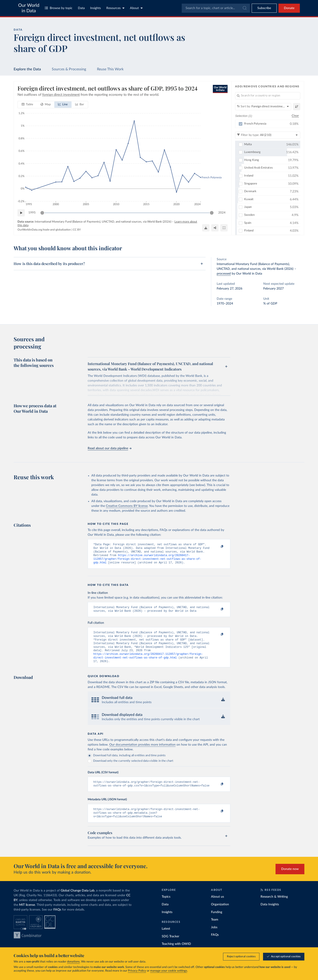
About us (217, 907)
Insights (96, 8)
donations (73, 962)
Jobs (214, 937)
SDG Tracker (170, 946)
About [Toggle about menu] (136, 8)
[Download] (206, 228)
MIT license (27, 915)
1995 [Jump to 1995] (32, 213)
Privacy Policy (137, 971)
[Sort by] (263, 107)
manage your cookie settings (169, 971)
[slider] (42, 213)
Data (81, 8)
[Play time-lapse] (21, 213)
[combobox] (216, 8)
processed (224, 274)
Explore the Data (27, 69)
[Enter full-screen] (224, 228)
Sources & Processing (69, 69)
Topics (166, 907)
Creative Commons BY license (127, 506)
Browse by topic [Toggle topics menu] (59, 8)
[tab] (27, 105)
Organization (220, 914)
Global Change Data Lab (78, 901)
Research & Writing (274, 907)
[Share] (215, 228)
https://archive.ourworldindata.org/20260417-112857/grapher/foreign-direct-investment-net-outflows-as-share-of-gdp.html (147, 561)
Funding (217, 922)
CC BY (77, 230)
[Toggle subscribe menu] (264, 8)
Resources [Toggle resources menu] (115, 8)
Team (215, 930)
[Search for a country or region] (268, 96)
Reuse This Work (110, 69)
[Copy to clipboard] (217, 547)
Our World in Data (29, 8)
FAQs (57, 920)
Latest (166, 939)
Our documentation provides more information (142, 752)
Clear (295, 116)
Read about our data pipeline (109, 448)
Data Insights (270, 914)
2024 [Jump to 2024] (222, 213)
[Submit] (244, 8)
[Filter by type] (268, 135)
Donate (289, 8)
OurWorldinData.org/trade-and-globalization (44, 230)
